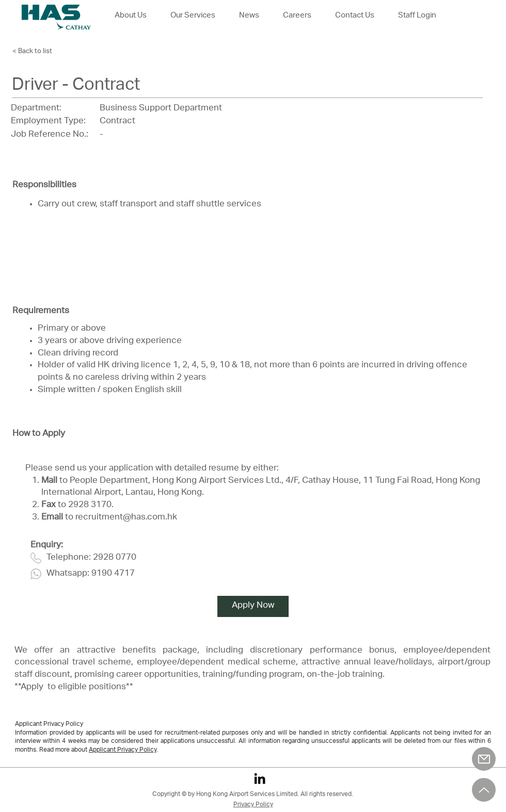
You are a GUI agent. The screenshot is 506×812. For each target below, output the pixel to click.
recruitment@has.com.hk (126, 518)
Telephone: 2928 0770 (91, 558)
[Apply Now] (253, 606)
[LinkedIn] (260, 778)
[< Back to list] (41, 52)
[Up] (484, 790)
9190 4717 (113, 574)
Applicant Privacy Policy (123, 750)
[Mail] (484, 759)
